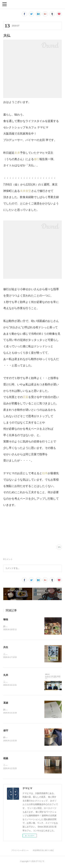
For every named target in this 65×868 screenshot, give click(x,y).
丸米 (6, 675)
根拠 (6, 759)
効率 (45, 473)
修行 (37, 159)
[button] (5, 4)
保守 (6, 732)
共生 (6, 648)
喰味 (6, 619)
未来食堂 (26, 191)
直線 (6, 704)
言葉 (25, 397)
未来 (17, 153)
